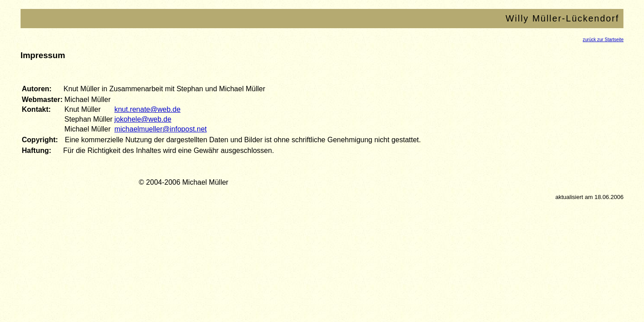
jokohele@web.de (143, 119)
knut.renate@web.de (148, 109)
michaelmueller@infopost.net (161, 129)
